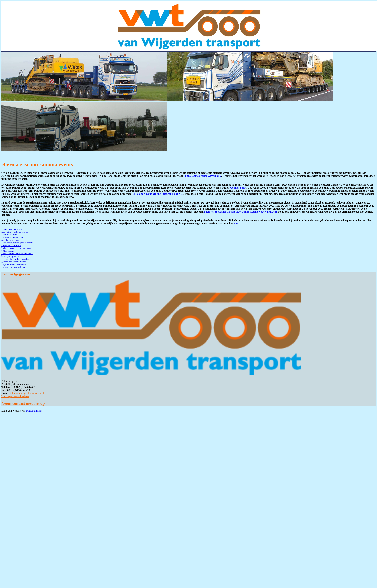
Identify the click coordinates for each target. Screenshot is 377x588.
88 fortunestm (8, 251)
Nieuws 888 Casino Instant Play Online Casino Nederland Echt (241, 212)
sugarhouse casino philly (13, 240)
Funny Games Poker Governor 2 (202, 176)
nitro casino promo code (12, 237)
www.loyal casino (9, 235)
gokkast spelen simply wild (14, 262)
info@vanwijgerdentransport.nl (27, 393)
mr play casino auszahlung (13, 267)
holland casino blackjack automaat (17, 254)
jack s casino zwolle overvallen (15, 259)
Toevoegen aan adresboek (15, 396)
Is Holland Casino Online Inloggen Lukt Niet (157, 194)
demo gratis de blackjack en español (18, 243)
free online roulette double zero (15, 232)
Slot (236, 224)
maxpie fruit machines (11, 229)
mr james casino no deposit (14, 264)
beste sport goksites (10, 256)
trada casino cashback (11, 245)
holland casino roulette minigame (16, 248)
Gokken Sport (238, 188)
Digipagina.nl (33, 411)
